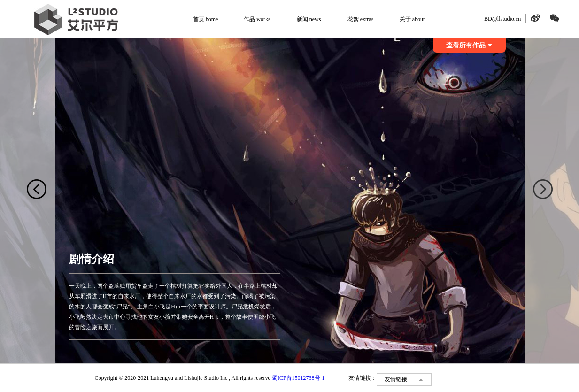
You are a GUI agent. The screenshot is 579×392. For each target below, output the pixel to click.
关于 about (412, 19)
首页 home (206, 19)
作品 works (257, 19)
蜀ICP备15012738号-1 (298, 378)
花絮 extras (361, 19)
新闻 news (309, 19)
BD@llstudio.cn (502, 19)
